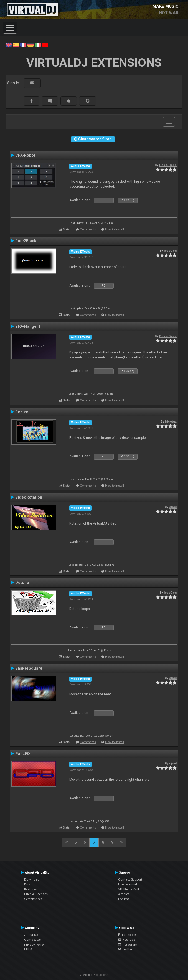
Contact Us (32, 940)
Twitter (125, 949)
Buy (27, 884)
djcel (173, 507)
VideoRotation (29, 497)
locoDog (170, 251)
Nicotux (171, 421)
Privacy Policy (34, 945)
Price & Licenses (36, 894)
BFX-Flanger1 (28, 326)
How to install (115, 230)
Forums (124, 899)
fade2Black (26, 241)
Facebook (127, 935)
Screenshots (33, 899)
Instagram (128, 945)
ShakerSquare (29, 668)
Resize (22, 412)
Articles (124, 894)
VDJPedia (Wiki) (130, 889)
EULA (28, 949)
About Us (31, 935)
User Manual (128, 884)
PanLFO (23, 754)
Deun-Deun (168, 165)
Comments (88, 230)
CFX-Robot (25, 155)
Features (31, 889)
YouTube (127, 940)
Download (32, 879)
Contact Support (130, 879)
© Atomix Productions (94, 975)
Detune (22, 583)
